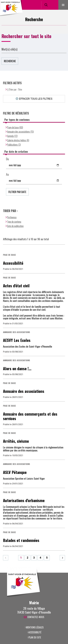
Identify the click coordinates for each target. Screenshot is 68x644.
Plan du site (35, 637)
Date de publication (15, 226)
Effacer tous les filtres (36, 99)
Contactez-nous (36, 617)
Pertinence (12, 217)
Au (7, 174)
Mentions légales (35, 627)
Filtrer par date (17, 192)
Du (7, 159)
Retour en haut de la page (61, 573)
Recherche (10, 61)
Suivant (62, 558)
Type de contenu (14, 222)
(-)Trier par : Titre (15, 89)
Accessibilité (35, 632)
